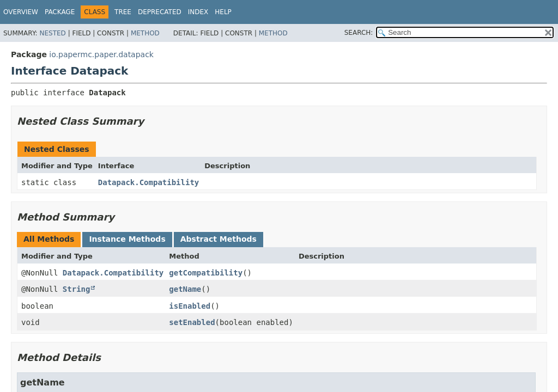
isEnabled (190, 306)
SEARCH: (359, 33)
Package (60, 12)
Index (198, 12)
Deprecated (160, 12)
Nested (52, 33)
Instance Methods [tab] (127, 239)
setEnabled (192, 322)
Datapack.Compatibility (148, 182)
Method (145, 33)
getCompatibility (206, 273)
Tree (123, 12)
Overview (21, 12)
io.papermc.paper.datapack (101, 54)
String (77, 289)
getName (185, 289)
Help (223, 12)
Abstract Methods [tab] (219, 239)
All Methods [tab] (49, 239)
